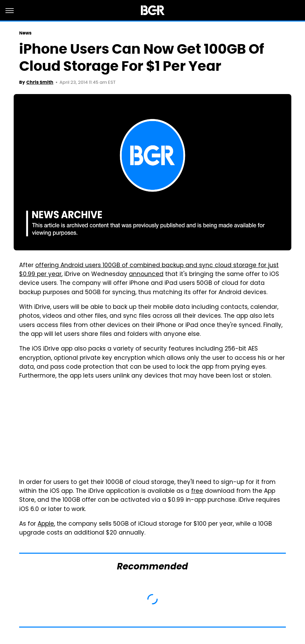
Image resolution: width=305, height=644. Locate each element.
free (197, 491)
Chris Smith (40, 82)
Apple (46, 524)
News (25, 33)
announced (146, 275)
